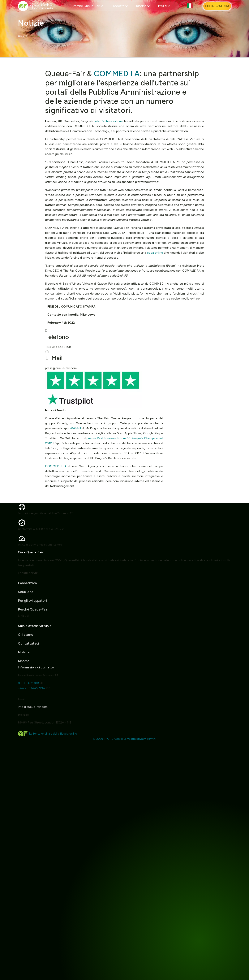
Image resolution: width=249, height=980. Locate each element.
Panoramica (27, 573)
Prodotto (120, 6)
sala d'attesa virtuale (109, 121)
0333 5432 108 (38, 683)
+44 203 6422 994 (41, 688)
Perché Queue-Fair (88, 6)
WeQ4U (75, 428)
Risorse (143, 6)
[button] (190, 6)
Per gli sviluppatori (32, 591)
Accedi (118, 739)
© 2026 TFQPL (103, 739)
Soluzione (26, 582)
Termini (151, 739)
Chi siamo (26, 644)
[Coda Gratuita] (217, 6)
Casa (21, 36)
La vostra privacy (135, 739)
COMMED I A (117, 74)
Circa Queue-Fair (21, 552)
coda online (155, 253)
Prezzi (164, 6)
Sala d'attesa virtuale (35, 635)
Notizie (34, 36)
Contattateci (28, 653)
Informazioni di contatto (45, 667)
